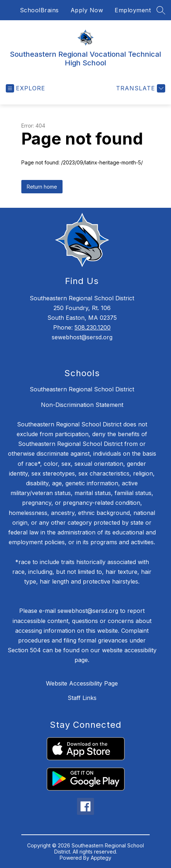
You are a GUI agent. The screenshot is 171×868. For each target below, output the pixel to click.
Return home (42, 187)
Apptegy (101, 858)
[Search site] (161, 10)
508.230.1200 (93, 327)
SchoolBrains (39, 10)
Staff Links (82, 698)
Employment (133, 10)
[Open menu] (25, 88)
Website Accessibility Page (82, 683)
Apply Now (87, 10)
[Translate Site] (140, 88)
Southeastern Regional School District (82, 389)
